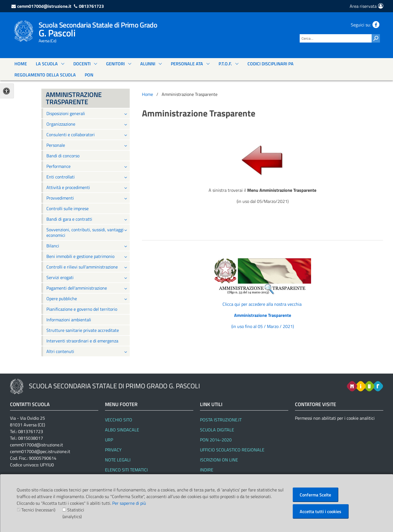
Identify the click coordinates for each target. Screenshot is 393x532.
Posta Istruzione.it (221, 420)
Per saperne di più (129, 503)
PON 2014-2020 (216, 440)
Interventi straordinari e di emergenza (82, 341)
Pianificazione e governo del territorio (82, 309)
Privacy (113, 450)
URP (109, 440)
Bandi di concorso (63, 156)
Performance (58, 166)
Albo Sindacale (122, 430)
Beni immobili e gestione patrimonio (80, 256)
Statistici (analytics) (73, 513)
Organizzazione (61, 124)
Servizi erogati (60, 277)
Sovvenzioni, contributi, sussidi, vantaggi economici (85, 232)
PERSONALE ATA (187, 64)
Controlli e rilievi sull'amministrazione (82, 267)
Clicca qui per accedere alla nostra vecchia (263, 304)
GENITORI (115, 64)
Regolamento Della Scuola (45, 75)
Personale (56, 145)
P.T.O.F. (225, 64)
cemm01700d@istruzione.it (44, 6)
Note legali (118, 460)
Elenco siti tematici (126, 470)
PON (89, 75)
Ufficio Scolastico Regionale (232, 450)
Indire (207, 470)
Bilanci (53, 246)
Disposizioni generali (66, 113)
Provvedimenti (60, 198)
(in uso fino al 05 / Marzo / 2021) (263, 326)
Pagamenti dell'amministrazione (77, 288)
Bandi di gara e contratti (69, 219)
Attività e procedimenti (68, 187)
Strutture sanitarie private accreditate (83, 330)
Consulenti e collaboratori (71, 135)
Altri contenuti (60, 351)
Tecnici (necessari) (38, 510)
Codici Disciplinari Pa (271, 64)
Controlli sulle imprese (67, 208)
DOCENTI (82, 64)
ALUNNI (148, 64)
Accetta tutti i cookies (321, 511)
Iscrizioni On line (219, 460)
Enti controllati (61, 177)
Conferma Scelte (315, 495)
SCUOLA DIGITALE (217, 430)
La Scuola (47, 64)
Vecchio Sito (119, 420)
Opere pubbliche (62, 299)
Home (21, 64)
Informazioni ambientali (69, 320)
